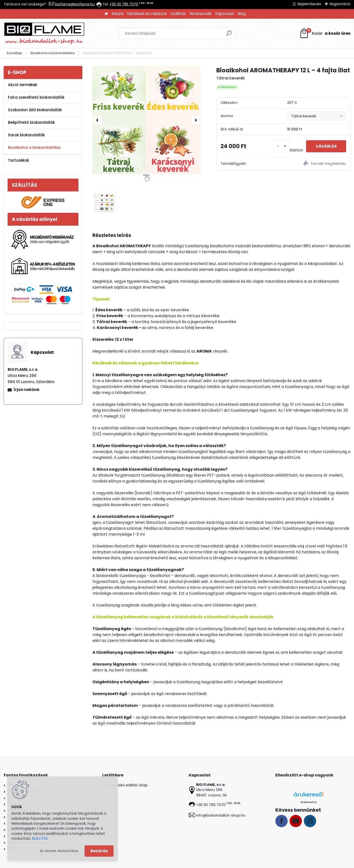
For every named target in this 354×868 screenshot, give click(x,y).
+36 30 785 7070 (124, 4)
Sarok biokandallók (26, 135)
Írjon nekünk (27, 390)
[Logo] (44, 33)
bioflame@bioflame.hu (75, 4)
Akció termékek (22, 85)
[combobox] (317, 116)
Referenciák (201, 14)
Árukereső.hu (309, 802)
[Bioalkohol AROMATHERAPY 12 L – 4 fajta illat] (147, 120)
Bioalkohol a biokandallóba (53, 53)
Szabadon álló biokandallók (35, 110)
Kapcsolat (225, 14)
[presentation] (97, 120)
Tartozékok (18, 160)
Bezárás (99, 851)
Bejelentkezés (309, 4)
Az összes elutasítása (59, 851)
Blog (242, 14)
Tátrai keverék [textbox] (304, 116)
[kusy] (280, 146)
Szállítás (178, 14)
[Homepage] (106, 14)
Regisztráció (340, 4)
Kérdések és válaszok (147, 14)
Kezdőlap (15, 53)
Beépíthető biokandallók (31, 122)
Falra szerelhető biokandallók (36, 97)
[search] (229, 35)
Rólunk (118, 14)
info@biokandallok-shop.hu (221, 815)
